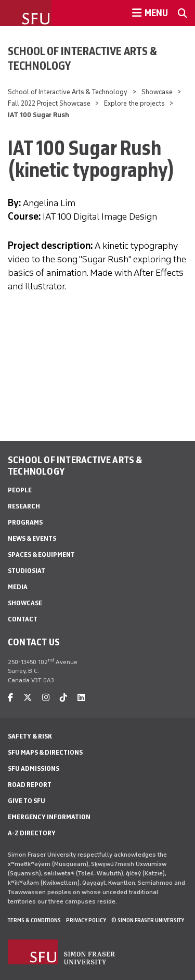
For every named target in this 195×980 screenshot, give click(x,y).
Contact (23, 619)
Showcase (157, 92)
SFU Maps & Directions (45, 752)
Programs (25, 522)
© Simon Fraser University (148, 920)
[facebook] (10, 698)
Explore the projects (134, 103)
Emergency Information (49, 817)
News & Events (32, 538)
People (20, 490)
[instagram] (46, 698)
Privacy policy (86, 920)
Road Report (30, 785)
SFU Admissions (34, 768)
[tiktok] (63, 698)
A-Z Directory (32, 833)
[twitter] (28, 698)
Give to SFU (27, 801)
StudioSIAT (27, 571)
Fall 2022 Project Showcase (49, 103)
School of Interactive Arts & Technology (82, 58)
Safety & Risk (30, 736)
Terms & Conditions (34, 920)
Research (24, 506)
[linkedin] (81, 698)
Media (18, 587)
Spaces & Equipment (41, 555)
